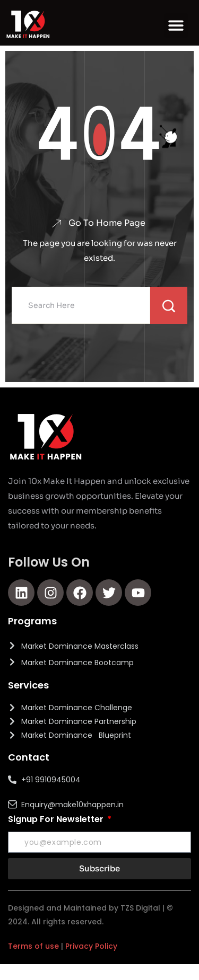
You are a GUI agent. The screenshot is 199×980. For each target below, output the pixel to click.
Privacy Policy (91, 946)
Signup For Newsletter (57, 819)
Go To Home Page (107, 223)
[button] (176, 26)
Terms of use (33, 946)
